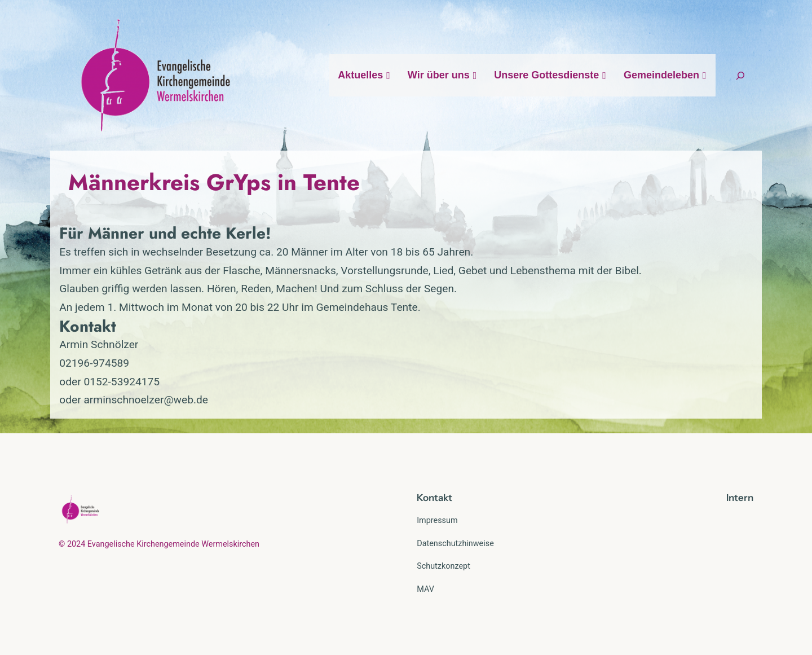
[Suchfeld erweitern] (740, 75)
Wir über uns (442, 75)
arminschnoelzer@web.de (146, 400)
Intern (740, 498)
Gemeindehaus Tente (367, 307)
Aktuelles (364, 75)
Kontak (433, 498)
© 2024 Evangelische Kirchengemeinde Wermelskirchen (159, 544)
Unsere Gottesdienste (550, 75)
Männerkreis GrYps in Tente (214, 182)
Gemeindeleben (665, 75)
